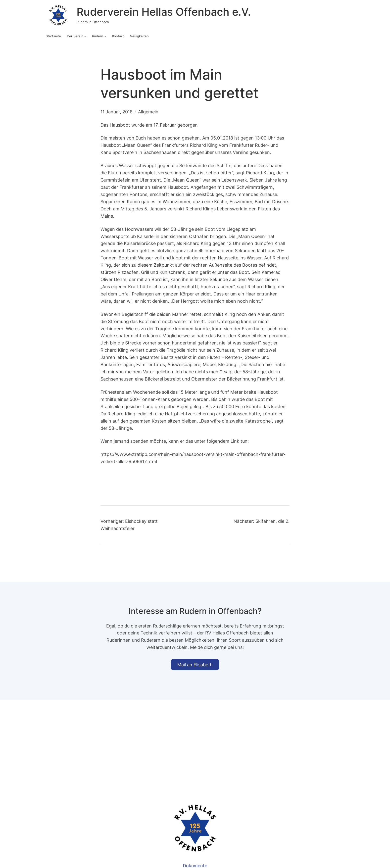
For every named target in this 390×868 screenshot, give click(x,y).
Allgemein (148, 112)
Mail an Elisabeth (195, 665)
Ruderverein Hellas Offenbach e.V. (164, 12)
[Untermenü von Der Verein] (85, 36)
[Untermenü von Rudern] (105, 36)
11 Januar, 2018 (117, 112)
